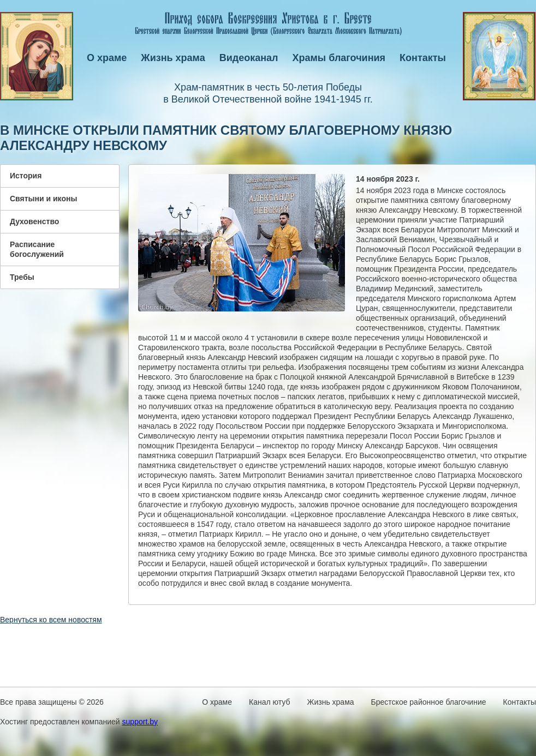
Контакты (423, 58)
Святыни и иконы (43, 199)
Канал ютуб (269, 702)
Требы (22, 277)
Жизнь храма (173, 58)
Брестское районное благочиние (429, 702)
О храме (107, 58)
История (26, 176)
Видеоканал (249, 58)
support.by (140, 722)
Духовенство (34, 221)
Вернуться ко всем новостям (51, 620)
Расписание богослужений (37, 249)
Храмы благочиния (339, 58)
